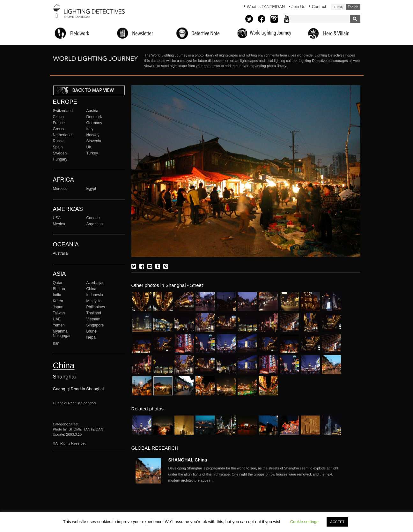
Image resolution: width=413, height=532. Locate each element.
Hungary (60, 159)
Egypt (91, 189)
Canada (93, 218)
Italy (90, 129)
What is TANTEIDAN (266, 7)
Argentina (95, 224)
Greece (59, 129)
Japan (58, 307)
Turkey (92, 153)
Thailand (94, 313)
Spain (58, 147)
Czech (58, 117)
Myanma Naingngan (62, 333)
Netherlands (63, 135)
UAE (57, 319)
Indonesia (95, 295)
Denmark (94, 117)
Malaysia (94, 301)
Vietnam (93, 319)
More (254, 474)
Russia (59, 141)
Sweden (60, 153)
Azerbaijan (96, 283)
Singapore (95, 325)
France (59, 123)
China (92, 289)
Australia (60, 253)
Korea (58, 301)
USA (57, 218)
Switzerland (63, 111)
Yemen (59, 325)
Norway (93, 135)
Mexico (59, 224)
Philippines (96, 307)
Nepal (92, 337)
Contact (319, 7)
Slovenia (94, 141)
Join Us (298, 7)
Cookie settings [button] (304, 522)
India (57, 295)
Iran (56, 343)
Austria (92, 111)
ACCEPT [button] (338, 522)
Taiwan (59, 313)
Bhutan (59, 289)
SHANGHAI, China (188, 460)
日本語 (338, 7)
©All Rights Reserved (70, 443)
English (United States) (353, 7)
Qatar (58, 283)
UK (89, 147)
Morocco (60, 189)
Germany (94, 123)
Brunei (92, 331)
